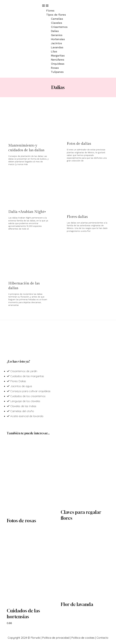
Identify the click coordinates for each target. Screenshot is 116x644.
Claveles (56, 23)
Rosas (55, 68)
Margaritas (58, 55)
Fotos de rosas (21, 521)
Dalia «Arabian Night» (27, 212)
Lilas (54, 51)
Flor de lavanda (77, 604)
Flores (50, 11)
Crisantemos (59, 27)
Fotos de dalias (79, 144)
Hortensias (58, 39)
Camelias (57, 19)
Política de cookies (83, 638)
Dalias (55, 31)
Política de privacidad (56, 638)
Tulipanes (57, 72)
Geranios (57, 35)
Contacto (102, 638)
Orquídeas (58, 64)
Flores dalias (77, 217)
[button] (75, 6)
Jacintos (56, 43)
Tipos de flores (56, 15)
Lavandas (57, 47)
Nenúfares (58, 60)
